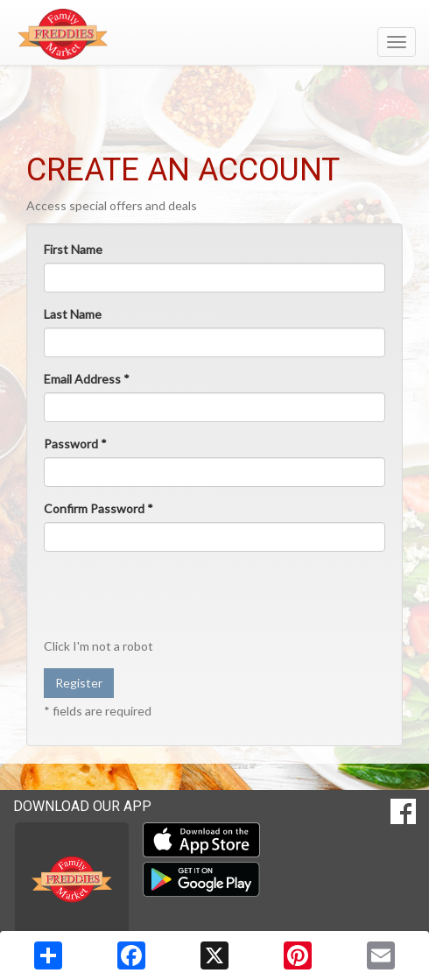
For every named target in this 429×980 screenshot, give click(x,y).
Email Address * (87, 379)
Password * (75, 444)
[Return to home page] (214, 34)
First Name (73, 249)
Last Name (73, 314)
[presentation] (177, 599)
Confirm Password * (98, 508)
